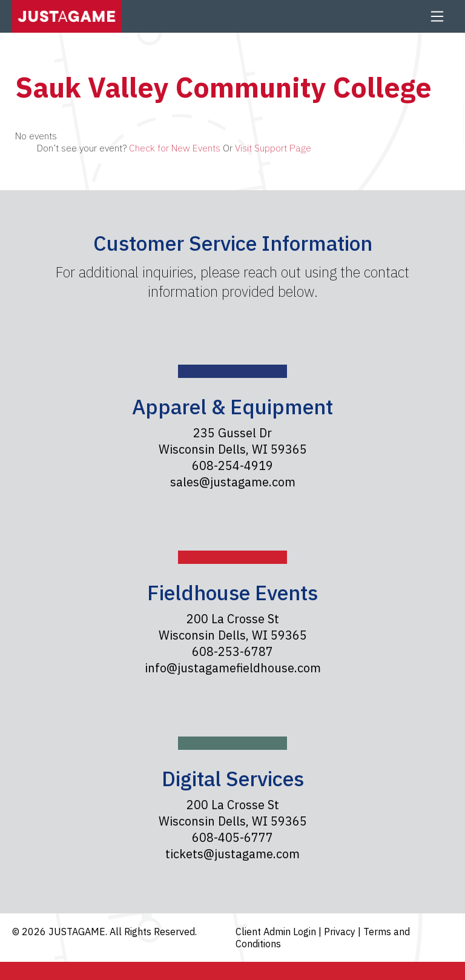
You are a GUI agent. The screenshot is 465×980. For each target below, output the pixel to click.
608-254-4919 (232, 465)
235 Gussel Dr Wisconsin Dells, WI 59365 (233, 441)
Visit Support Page (273, 148)
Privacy (341, 932)
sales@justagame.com (233, 482)
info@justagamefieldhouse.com (233, 668)
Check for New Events (175, 148)
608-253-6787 (232, 651)
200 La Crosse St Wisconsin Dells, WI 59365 (233, 627)
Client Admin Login (277, 932)
